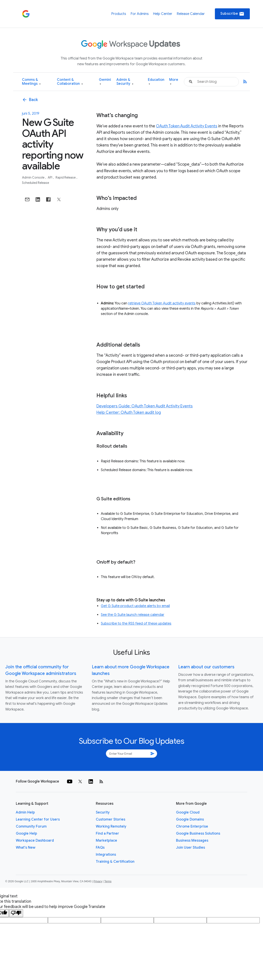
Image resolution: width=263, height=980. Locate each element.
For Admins (140, 14)
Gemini (105, 82)
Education (156, 82)
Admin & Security (125, 82)
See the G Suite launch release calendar (133, 615)
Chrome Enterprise (192, 826)
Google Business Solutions (198, 834)
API (50, 177)
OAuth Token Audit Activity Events (187, 126)
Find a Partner (107, 834)
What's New (26, 848)
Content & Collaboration (70, 82)
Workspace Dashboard (35, 841)
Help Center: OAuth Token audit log (129, 412)
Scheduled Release (35, 183)
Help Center (163, 14)
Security (103, 812)
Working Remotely (111, 826)
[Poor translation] (16, 913)
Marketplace (106, 841)
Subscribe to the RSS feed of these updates (136, 624)
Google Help (26, 834)
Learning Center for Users (38, 819)
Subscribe (232, 14)
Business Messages (192, 841)
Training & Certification (115, 862)
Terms (108, 881)
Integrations (106, 855)
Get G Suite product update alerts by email (135, 606)
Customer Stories (111, 819)
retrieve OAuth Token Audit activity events (162, 303)
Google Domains (190, 819)
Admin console (34, 177)
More (174, 82)
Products (119, 14)
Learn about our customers (206, 667)
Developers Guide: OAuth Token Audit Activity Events (145, 406)
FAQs (100, 848)
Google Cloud (188, 812)
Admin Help (25, 812)
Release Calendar (191, 14)
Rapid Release (66, 177)
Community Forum (31, 826)
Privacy (98, 881)
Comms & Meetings (31, 82)
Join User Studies (190, 848)
